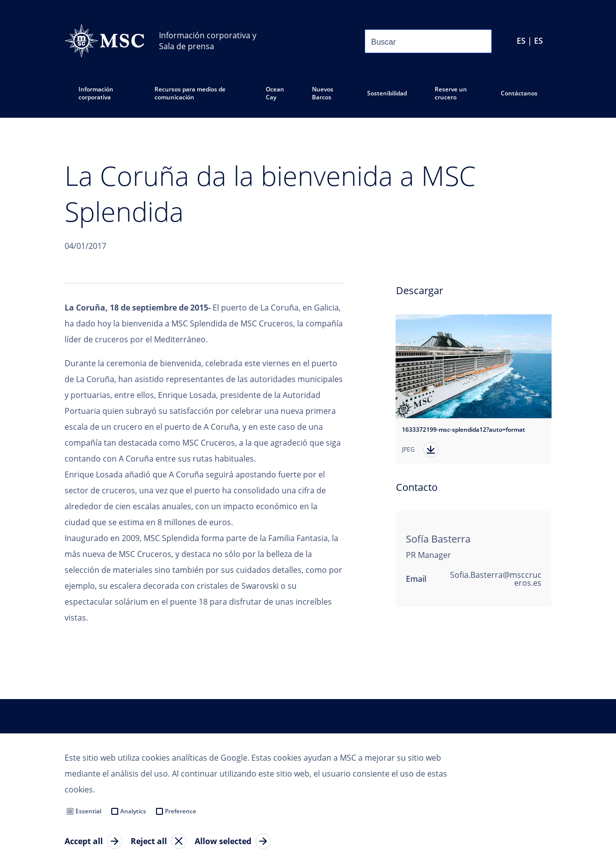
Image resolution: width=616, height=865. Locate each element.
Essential (88, 811)
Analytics (133, 811)
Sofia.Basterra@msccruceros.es (496, 579)
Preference (181, 811)
